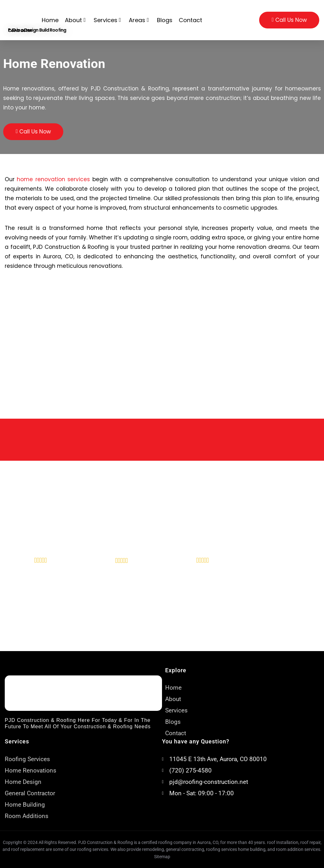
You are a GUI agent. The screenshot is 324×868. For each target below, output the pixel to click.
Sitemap (162, 857)
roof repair (310, 842)
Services (108, 20)
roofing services (221, 849)
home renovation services (53, 179)
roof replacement (28, 849)
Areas (140, 20)
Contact (190, 20)
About (76, 20)
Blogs (165, 20)
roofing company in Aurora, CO (188, 842)
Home (50, 20)
